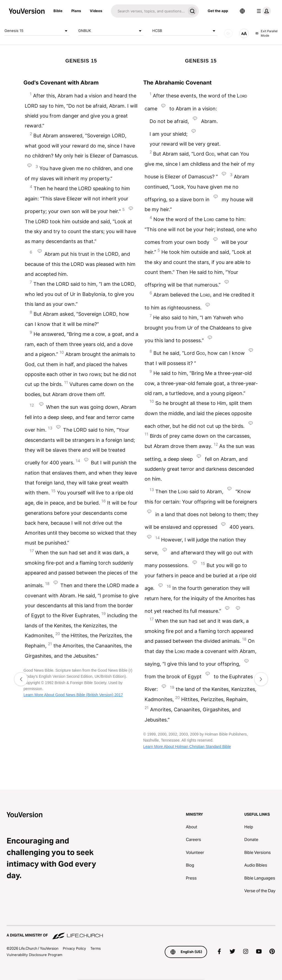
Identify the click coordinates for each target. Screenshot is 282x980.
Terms (96, 948)
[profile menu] (263, 11)
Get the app (218, 11)
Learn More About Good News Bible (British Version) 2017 (73, 695)
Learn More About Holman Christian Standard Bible (187, 747)
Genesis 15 (37, 31)
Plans (76, 11)
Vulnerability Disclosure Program (34, 955)
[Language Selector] (242, 11)
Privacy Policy (74, 948)
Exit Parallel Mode (266, 33)
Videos (96, 11)
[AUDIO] (228, 33)
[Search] (148, 11)
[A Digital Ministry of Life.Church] (141, 933)
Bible (58, 11)
